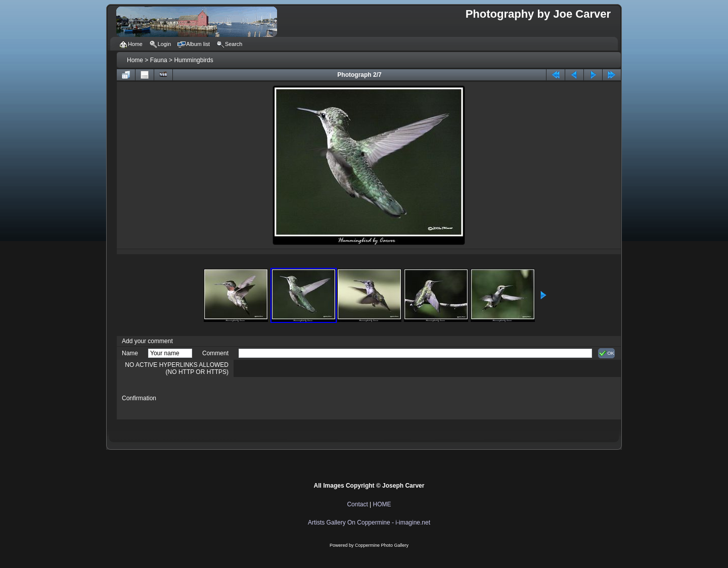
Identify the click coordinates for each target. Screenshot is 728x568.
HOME (382, 504)
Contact (357, 504)
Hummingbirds (193, 60)
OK (606, 353)
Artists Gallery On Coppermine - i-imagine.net (369, 523)
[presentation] (315, 398)
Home (135, 60)
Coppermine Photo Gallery (382, 545)
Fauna (159, 60)
